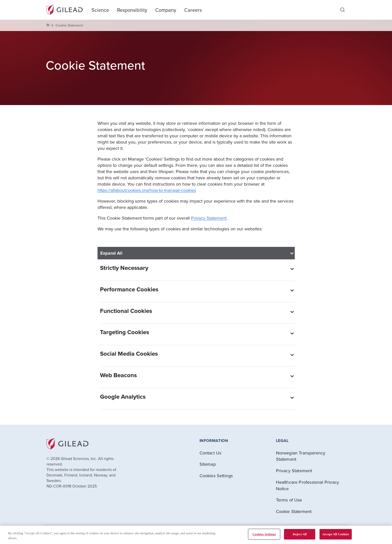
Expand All (111, 253)
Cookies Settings (216, 476)
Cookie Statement (294, 511)
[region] (196, 535)
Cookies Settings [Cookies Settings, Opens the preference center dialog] (264, 534)
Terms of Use (289, 500)
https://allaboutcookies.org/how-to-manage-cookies (147, 190)
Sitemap (208, 464)
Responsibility (132, 10)
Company (166, 10)
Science (100, 10)
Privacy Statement (209, 218)
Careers (193, 10)
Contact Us (210, 453)
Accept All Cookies (336, 534)
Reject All (300, 534)
